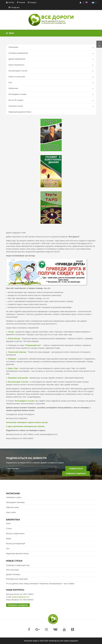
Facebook (21, 3)
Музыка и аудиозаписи (15, 533)
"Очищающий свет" (33, 345)
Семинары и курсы (14, 497)
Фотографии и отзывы (18, 94)
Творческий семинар (17, 352)
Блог (10, 82)
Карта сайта (11, 512)
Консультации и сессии (18, 71)
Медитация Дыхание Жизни (20, 112)
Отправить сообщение (18, 605)
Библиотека (13, 88)
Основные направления (18, 53)
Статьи (9, 528)
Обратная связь (13, 507)
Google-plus (14, 8)
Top (99, 44)
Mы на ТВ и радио (16, 100)
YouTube (10, 3)
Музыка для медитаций (16, 544)
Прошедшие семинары (15, 502)
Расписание (13, 47)
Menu (10, 33)
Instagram (32, 3)
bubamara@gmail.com (21, 597)
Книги (8, 523)
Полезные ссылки (16, 106)
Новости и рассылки (17, 77)
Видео (9, 539)
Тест (8, 549)
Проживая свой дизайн (18, 378)
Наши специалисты (16, 65)
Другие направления (17, 59)
